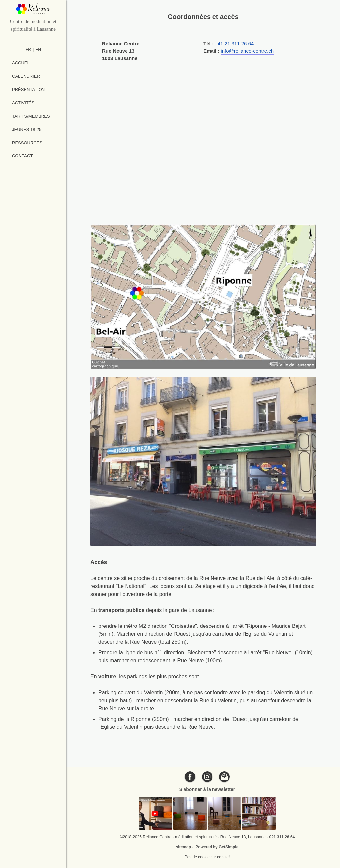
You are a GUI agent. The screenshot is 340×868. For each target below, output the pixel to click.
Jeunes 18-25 (27, 129)
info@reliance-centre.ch (247, 51)
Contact (22, 156)
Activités (23, 103)
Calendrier (26, 76)
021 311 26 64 (282, 837)
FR (28, 50)
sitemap (183, 847)
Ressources (27, 143)
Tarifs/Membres (31, 116)
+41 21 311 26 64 (234, 43)
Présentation (28, 90)
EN (38, 50)
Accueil (21, 63)
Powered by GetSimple (217, 847)
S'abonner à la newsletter (207, 789)
